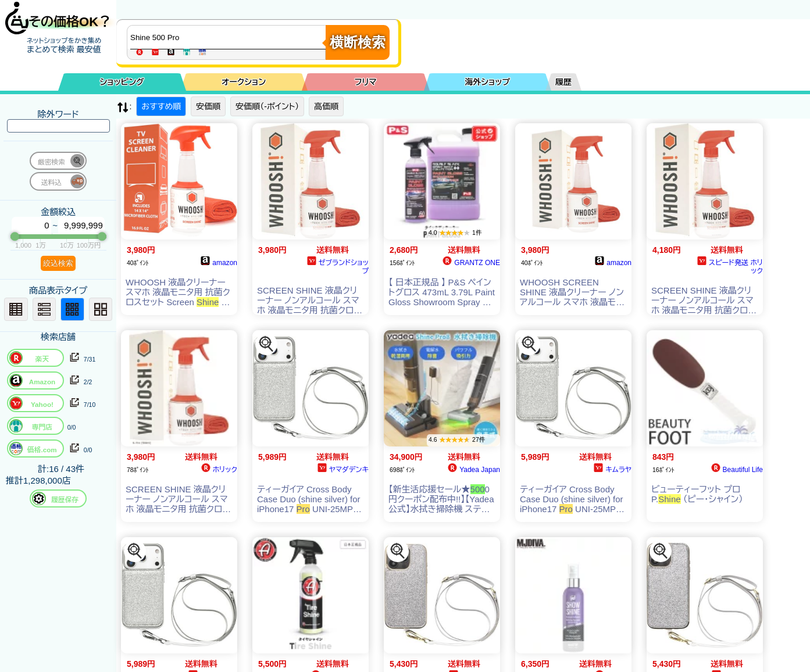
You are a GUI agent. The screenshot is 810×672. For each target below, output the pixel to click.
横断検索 (358, 42)
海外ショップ (487, 82)
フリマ (366, 82)
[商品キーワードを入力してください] (229, 37)
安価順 (208, 106)
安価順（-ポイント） (267, 106)
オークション (244, 82)
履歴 (563, 82)
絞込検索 (58, 263)
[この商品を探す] (266, 344)
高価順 (326, 106)
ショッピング (122, 82)
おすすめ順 (161, 106)
